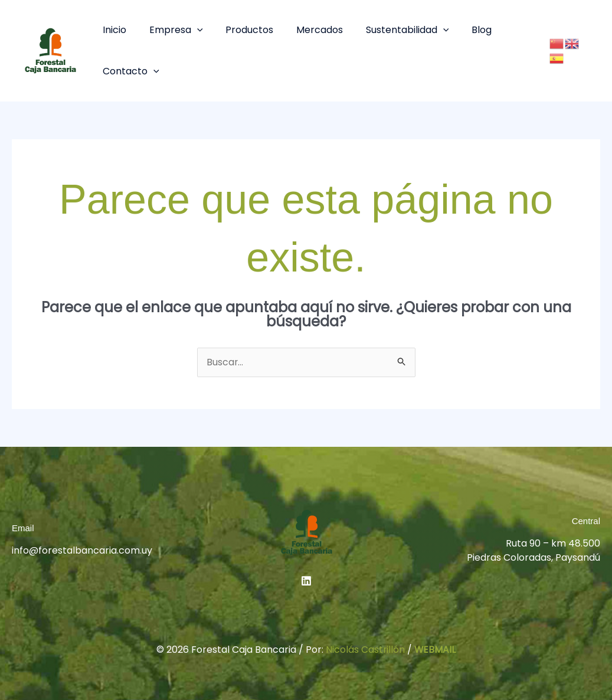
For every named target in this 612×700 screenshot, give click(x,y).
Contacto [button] (129, 71)
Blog (460, 30)
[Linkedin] (306, 581)
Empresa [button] (170, 30)
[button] (191, 30)
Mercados (306, 30)
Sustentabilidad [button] (390, 30)
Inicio (113, 30)
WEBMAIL (435, 650)
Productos (240, 30)
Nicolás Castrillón (365, 650)
